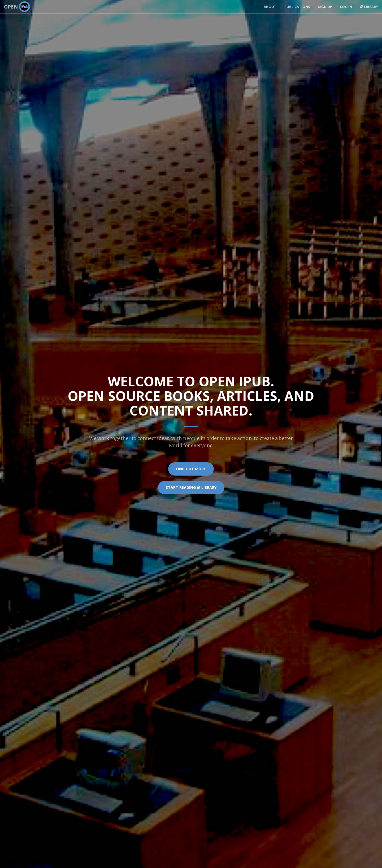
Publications (297, 7)
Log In (346, 7)
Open (17, 7)
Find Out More (191, 469)
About (270, 7)
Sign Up (325, 7)
